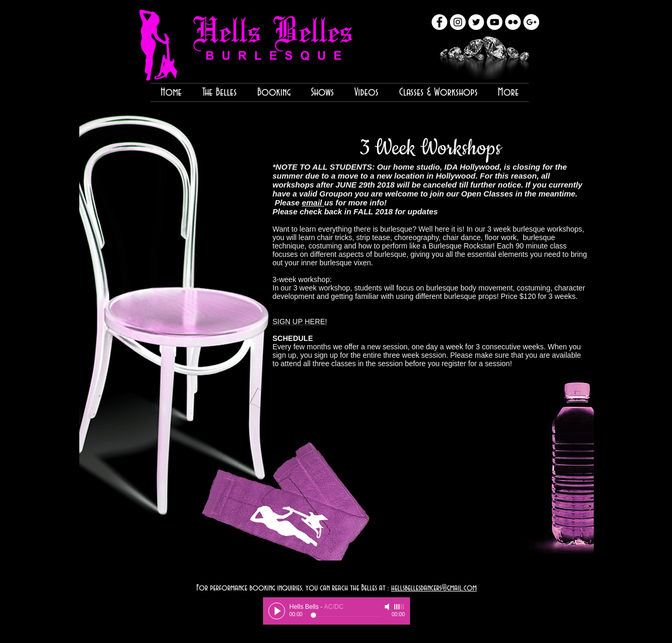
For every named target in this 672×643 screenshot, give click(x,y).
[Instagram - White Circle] (458, 22)
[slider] (400, 607)
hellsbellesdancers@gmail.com (434, 588)
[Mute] (388, 607)
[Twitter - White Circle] (476, 22)
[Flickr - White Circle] (513, 22)
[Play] (277, 611)
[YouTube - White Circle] (495, 22)
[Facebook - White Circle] (439, 22)
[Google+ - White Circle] (531, 22)
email (313, 203)
